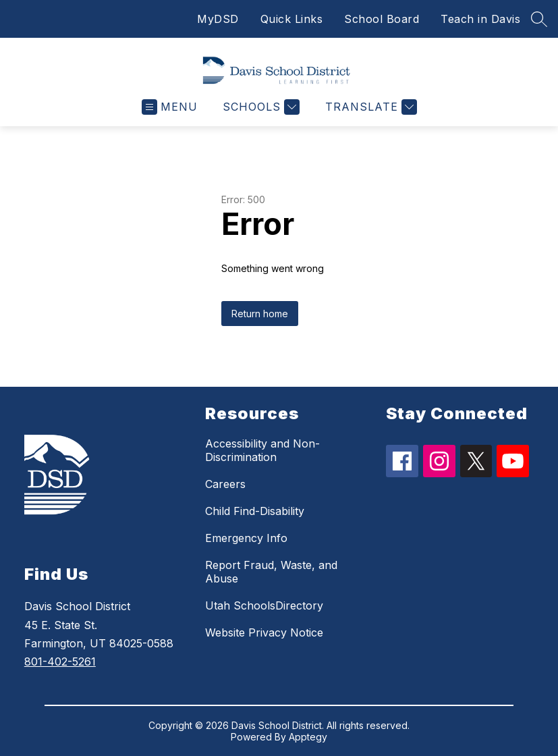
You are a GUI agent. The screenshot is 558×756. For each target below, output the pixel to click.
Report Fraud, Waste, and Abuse (271, 572)
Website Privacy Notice (264, 632)
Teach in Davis (480, 19)
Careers (225, 484)
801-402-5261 (60, 661)
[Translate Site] (369, 107)
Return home (260, 314)
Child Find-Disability (255, 511)
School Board (382, 19)
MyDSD (218, 19)
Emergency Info (246, 538)
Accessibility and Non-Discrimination (262, 450)
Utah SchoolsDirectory (264, 605)
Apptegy (308, 737)
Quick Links (292, 19)
